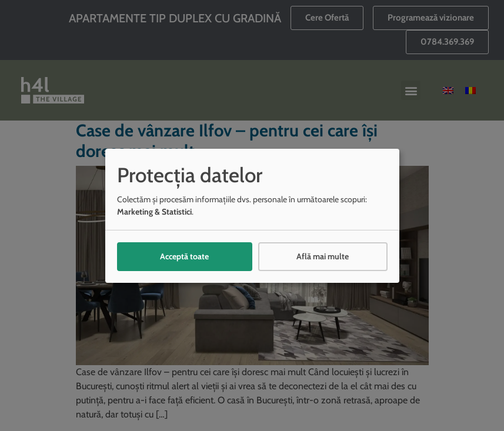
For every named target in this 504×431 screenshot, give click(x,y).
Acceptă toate (184, 256)
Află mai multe (323, 256)
